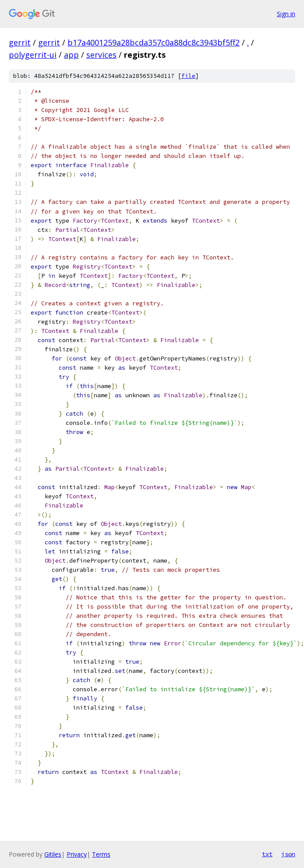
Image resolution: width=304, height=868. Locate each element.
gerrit (20, 42)
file (188, 76)
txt (267, 854)
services (101, 55)
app (71, 55)
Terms (101, 854)
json (288, 854)
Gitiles (53, 854)
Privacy (77, 854)
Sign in (286, 14)
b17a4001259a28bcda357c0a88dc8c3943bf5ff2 (154, 42)
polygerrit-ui (33, 55)
